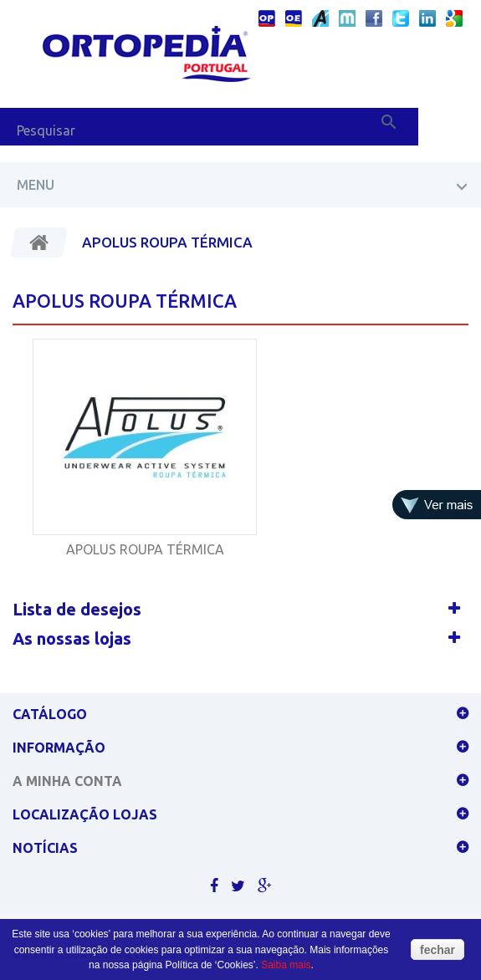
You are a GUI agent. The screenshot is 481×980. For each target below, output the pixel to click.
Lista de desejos (77, 609)
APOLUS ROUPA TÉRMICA (145, 549)
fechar (438, 950)
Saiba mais (286, 965)
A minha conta (67, 781)
